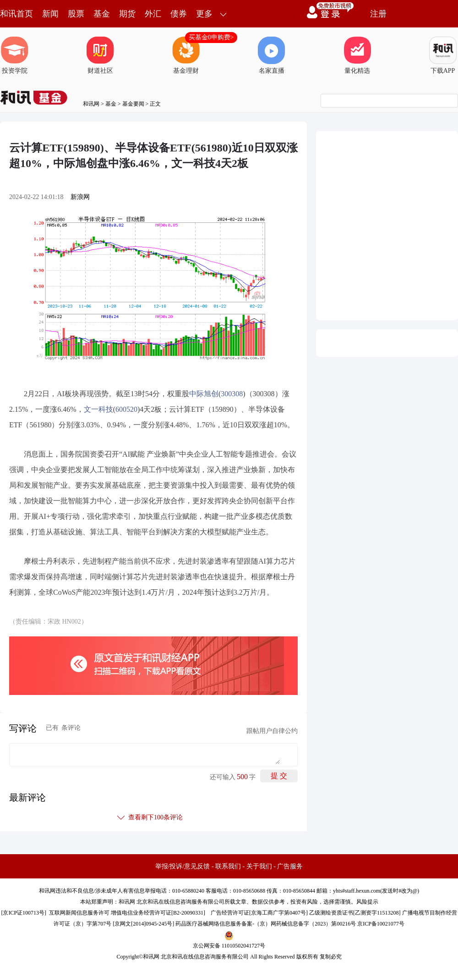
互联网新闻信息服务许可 (79, 913)
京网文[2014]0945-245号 (143, 924)
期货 (127, 14)
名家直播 (272, 55)
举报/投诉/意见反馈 (183, 866)
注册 (378, 14)
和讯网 (91, 104)
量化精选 (357, 55)
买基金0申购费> (211, 37)
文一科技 (98, 409)
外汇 (153, 14)
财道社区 (100, 55)
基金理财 (186, 55)
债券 (179, 14)
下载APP (443, 55)
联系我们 (228, 866)
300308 (232, 394)
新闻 (50, 14)
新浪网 (80, 197)
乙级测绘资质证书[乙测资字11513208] (355, 913)
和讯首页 (16, 14)
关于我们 (259, 866)
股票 (76, 14)
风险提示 (367, 902)
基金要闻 (133, 104)
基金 (102, 14)
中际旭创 (204, 394)
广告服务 (290, 866)
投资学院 (15, 55)
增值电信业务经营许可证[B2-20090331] (158, 913)
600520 (126, 409)
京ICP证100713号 (24, 913)
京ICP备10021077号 (381, 924)
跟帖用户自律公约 (272, 731)
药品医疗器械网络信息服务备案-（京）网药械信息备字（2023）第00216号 (266, 924)
